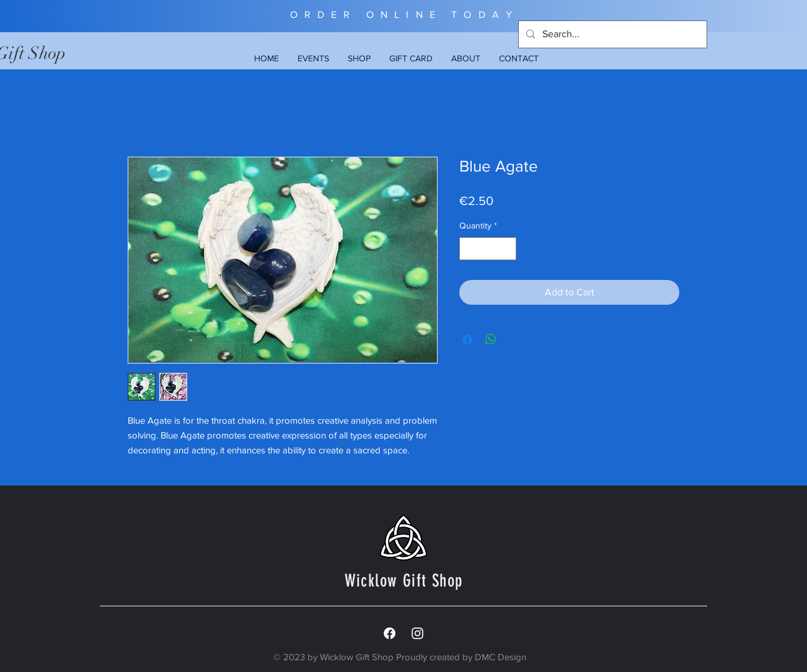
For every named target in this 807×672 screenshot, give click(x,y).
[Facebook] (390, 633)
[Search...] (611, 34)
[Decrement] (469, 249)
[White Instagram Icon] (417, 633)
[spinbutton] (488, 249)
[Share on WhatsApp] (491, 339)
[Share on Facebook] (467, 339)
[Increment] (507, 249)
